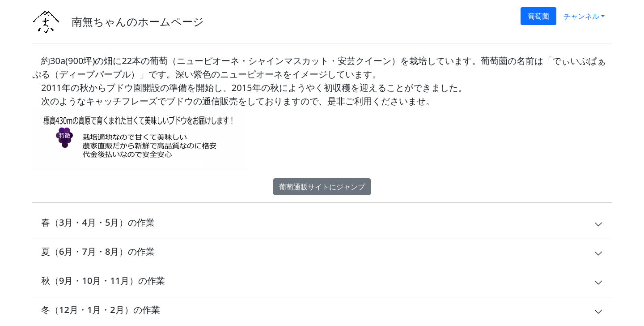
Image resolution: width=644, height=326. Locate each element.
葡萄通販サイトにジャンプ (322, 187)
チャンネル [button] (581, 16)
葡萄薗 (538, 16)
